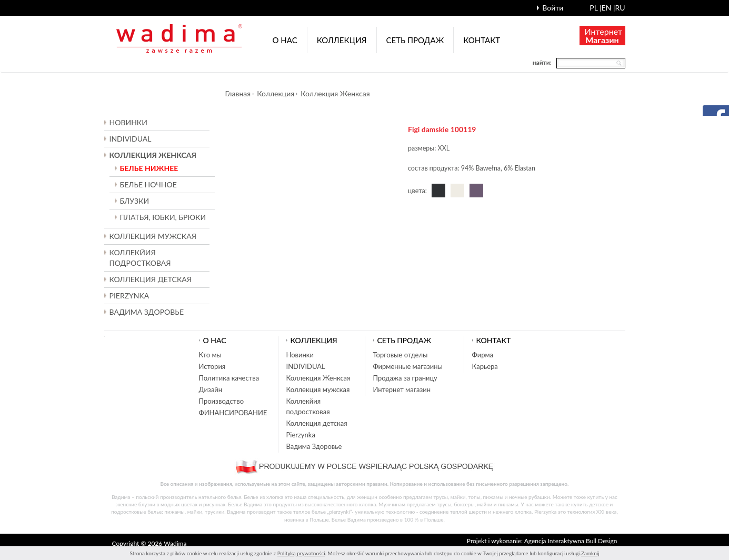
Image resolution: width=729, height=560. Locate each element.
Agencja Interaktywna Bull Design (571, 541)
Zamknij (590, 553)
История (212, 366)
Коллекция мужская (318, 389)
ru (620, 8)
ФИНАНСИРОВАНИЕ (233, 413)
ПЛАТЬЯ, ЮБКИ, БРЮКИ (163, 217)
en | (608, 8)
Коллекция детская (317, 423)
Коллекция (342, 40)
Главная (238, 93)
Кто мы (211, 355)
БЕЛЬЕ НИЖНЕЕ (149, 168)
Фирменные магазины (408, 366)
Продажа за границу (405, 378)
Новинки (128, 122)
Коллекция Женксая (335, 93)
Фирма (483, 355)
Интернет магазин (402, 389)
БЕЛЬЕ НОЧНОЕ (148, 184)
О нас (285, 40)
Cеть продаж (415, 40)
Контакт (482, 40)
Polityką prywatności (301, 553)
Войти (553, 8)
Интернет (604, 36)
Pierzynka (129, 296)
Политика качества (229, 378)
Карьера (485, 366)
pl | (595, 8)
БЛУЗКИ (135, 201)
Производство (222, 401)
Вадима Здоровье (147, 312)
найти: (542, 62)
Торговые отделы (401, 355)
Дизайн (211, 389)
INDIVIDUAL (131, 139)
